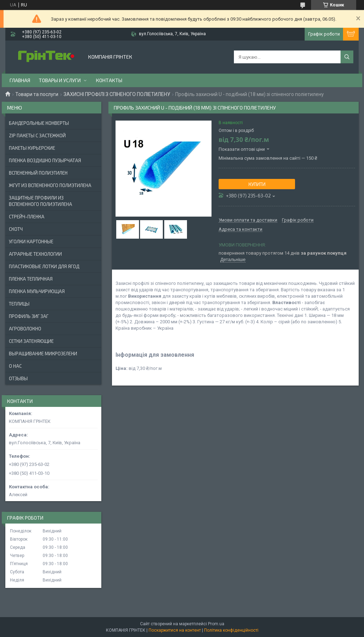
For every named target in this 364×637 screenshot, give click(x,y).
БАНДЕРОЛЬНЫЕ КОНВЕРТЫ (39, 123)
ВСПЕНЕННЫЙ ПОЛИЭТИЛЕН (38, 173)
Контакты (109, 80)
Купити (257, 184)
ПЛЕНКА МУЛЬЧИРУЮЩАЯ (37, 291)
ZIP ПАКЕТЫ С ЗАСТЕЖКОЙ (37, 136)
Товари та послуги (37, 94)
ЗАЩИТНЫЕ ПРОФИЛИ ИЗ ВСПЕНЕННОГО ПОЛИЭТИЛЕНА (41, 201)
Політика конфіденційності (231, 630)
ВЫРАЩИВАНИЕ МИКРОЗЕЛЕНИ (43, 354)
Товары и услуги (60, 80)
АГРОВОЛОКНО (25, 329)
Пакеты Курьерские (32, 148)
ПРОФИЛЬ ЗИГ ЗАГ (29, 316)
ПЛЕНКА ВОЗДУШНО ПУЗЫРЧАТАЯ (45, 160)
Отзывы (18, 378)
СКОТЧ (16, 229)
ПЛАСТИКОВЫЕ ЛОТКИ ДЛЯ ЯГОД (44, 266)
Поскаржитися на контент (175, 630)
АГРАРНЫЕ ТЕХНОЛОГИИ (35, 254)
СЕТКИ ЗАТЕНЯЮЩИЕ (31, 341)
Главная (20, 80)
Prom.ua (216, 624)
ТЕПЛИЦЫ (19, 304)
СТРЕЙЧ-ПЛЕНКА (27, 217)
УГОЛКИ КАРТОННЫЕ (31, 241)
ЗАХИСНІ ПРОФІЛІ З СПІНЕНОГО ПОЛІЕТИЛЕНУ (117, 94)
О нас (15, 366)
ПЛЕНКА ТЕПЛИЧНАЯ (31, 279)
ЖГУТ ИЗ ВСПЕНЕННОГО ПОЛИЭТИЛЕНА (50, 185)
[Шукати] (347, 57)
